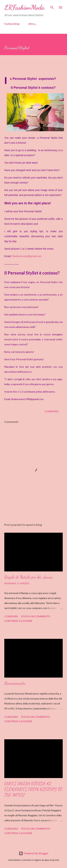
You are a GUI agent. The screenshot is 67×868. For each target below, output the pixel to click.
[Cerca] (52, 6)
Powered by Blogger (34, 853)
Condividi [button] (52, 411)
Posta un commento (36, 616)
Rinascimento (15, 683)
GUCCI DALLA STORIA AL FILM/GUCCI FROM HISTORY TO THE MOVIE (33, 789)
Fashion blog (12, 24)
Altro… (33, 24)
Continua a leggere (18, 621)
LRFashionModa (24, 7)
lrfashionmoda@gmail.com (27, 256)
